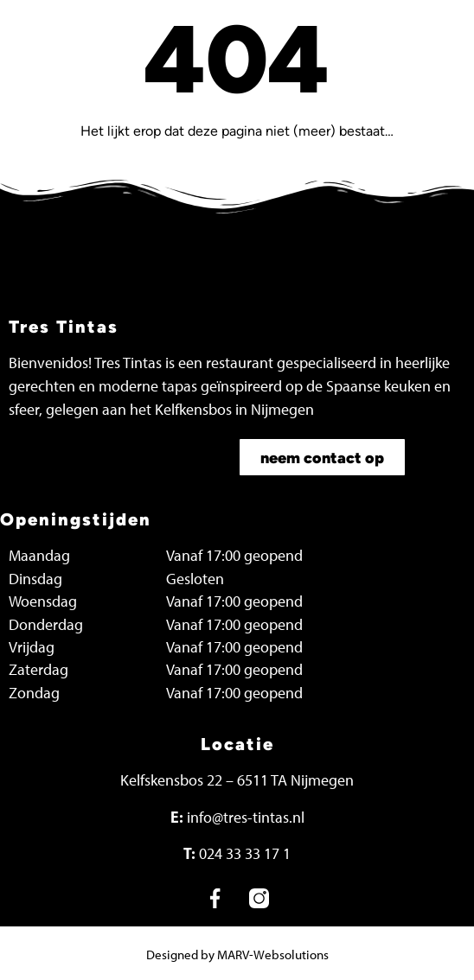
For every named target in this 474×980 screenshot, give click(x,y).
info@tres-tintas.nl (246, 818)
